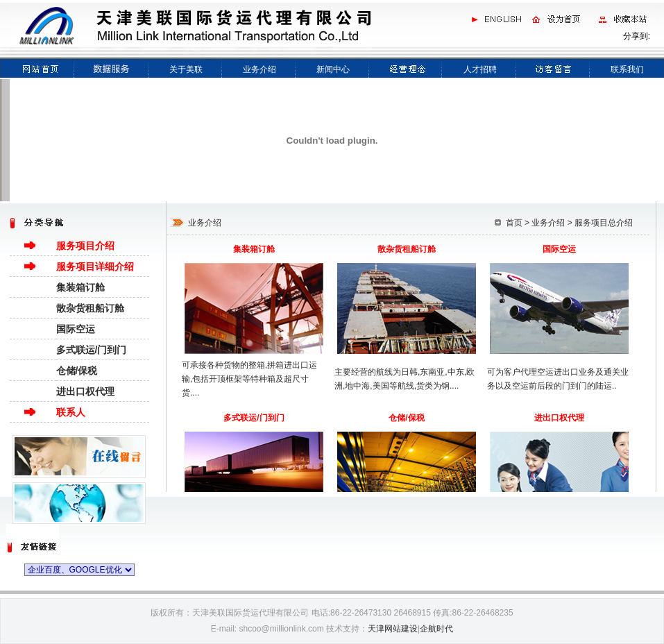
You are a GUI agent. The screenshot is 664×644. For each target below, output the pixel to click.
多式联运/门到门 (92, 350)
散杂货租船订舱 (90, 308)
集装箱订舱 (80, 287)
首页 (514, 223)
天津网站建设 (393, 629)
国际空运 (76, 329)
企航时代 (436, 629)
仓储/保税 (77, 371)
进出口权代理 (85, 391)
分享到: (637, 36)
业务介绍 (548, 223)
